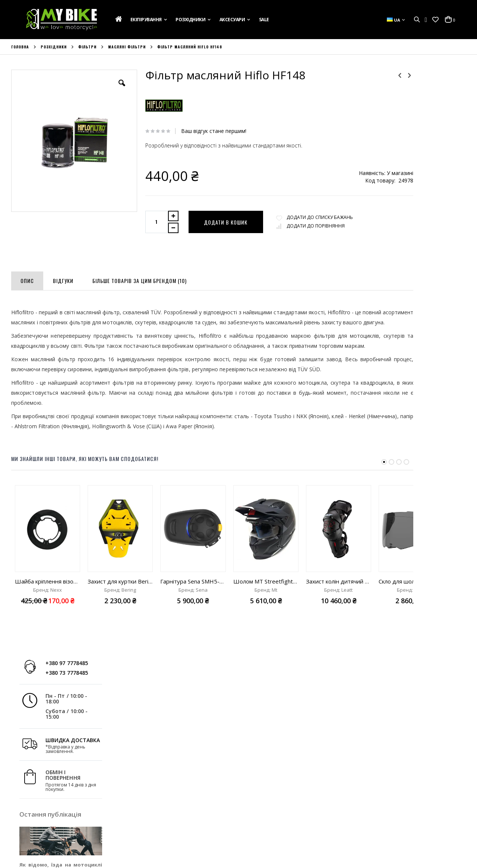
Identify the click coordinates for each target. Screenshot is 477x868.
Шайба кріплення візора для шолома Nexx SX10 (48, 601)
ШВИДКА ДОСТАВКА (436, 158)
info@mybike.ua (380, 819)
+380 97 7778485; (270, 819)
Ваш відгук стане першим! (201, 131)
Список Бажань (146, 806)
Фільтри (87, 47)
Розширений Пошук (151, 826)
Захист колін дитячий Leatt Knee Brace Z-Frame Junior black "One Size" (339, 601)
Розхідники (54, 47)
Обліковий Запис (148, 786)
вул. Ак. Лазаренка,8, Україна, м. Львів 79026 (296, 801)
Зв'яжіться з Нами (32, 806)
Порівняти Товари (149, 816)
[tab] (27, 279)
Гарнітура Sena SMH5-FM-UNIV (193, 601)
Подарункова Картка (37, 786)
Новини (20, 816)
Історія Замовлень (150, 796)
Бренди (20, 826)
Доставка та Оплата (35, 796)
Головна (20, 47)
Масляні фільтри (127, 47)
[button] (435, 20)
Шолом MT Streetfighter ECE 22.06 (266, 601)
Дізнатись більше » (443, 311)
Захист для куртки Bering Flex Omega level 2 (120, 601)
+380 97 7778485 (430, 81)
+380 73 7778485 (430, 90)
